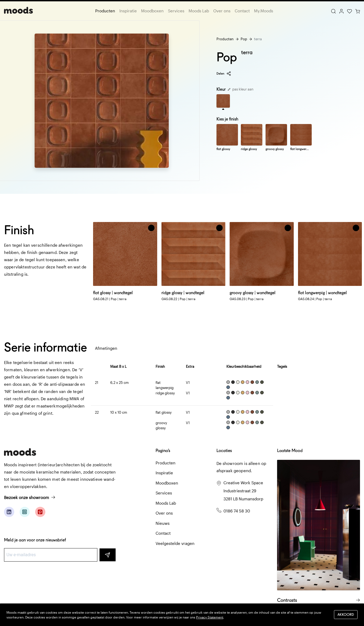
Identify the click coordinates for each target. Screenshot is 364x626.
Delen (224, 74)
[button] (151, 228)
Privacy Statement (210, 617)
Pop (244, 39)
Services (176, 11)
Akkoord (346, 615)
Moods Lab (199, 11)
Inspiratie (128, 11)
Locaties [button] (224, 451)
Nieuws (163, 523)
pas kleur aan (241, 89)
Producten (105, 11)
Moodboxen (152, 11)
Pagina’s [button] (163, 451)
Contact (242, 11)
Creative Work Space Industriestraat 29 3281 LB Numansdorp (243, 491)
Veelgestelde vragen (175, 543)
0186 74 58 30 (237, 511)
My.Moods (264, 11)
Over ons (222, 11)
